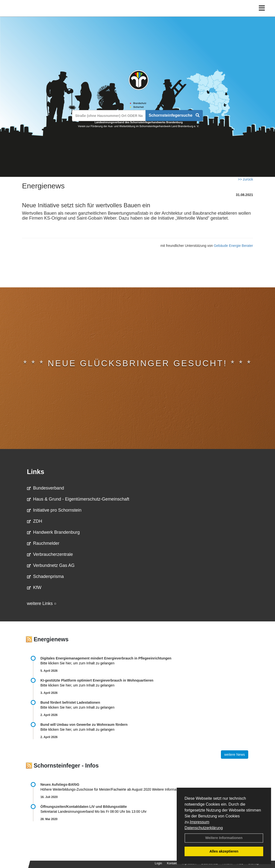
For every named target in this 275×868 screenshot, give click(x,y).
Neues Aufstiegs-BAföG (60, 784)
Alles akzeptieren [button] (224, 851)
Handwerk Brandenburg (53, 532)
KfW (34, 588)
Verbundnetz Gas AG (51, 565)
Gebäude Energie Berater (233, 246)
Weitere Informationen (224, 838)
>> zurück (245, 179)
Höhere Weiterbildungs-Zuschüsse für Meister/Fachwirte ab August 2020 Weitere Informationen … (116, 789)
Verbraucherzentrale (50, 554)
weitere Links (42, 603)
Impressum (199, 822)
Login (158, 863)
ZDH (35, 521)
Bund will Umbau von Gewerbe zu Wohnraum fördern (84, 725)
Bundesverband (46, 488)
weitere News (234, 755)
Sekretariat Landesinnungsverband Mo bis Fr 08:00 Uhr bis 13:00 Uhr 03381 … (116, 812)
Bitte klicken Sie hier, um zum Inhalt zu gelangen (78, 663)
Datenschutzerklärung (204, 828)
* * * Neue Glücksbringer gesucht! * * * (137, 363)
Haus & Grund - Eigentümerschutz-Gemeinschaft (78, 499)
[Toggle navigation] (262, 14)
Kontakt (172, 863)
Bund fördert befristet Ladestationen (70, 702)
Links (36, 472)
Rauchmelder (43, 543)
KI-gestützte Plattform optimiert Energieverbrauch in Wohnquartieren (97, 680)
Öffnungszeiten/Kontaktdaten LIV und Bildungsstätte (84, 807)
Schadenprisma (45, 576)
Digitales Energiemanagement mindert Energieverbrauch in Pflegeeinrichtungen (106, 658)
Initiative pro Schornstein (54, 510)
